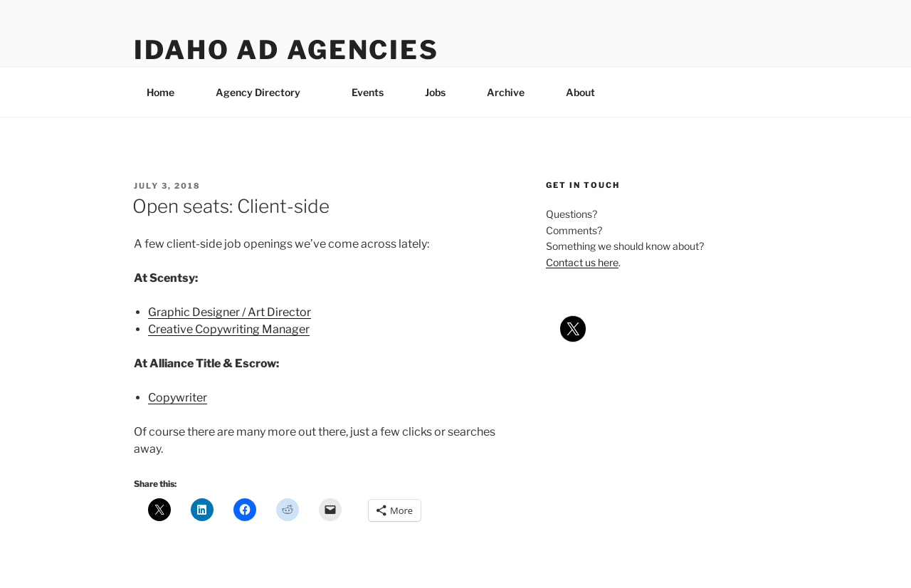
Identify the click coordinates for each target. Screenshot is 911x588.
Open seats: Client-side (231, 206)
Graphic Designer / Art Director (230, 312)
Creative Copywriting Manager (229, 329)
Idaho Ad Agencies (286, 50)
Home (160, 92)
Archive (506, 92)
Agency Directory (265, 92)
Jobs (435, 92)
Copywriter (178, 398)
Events (368, 92)
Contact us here (582, 262)
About (587, 92)
